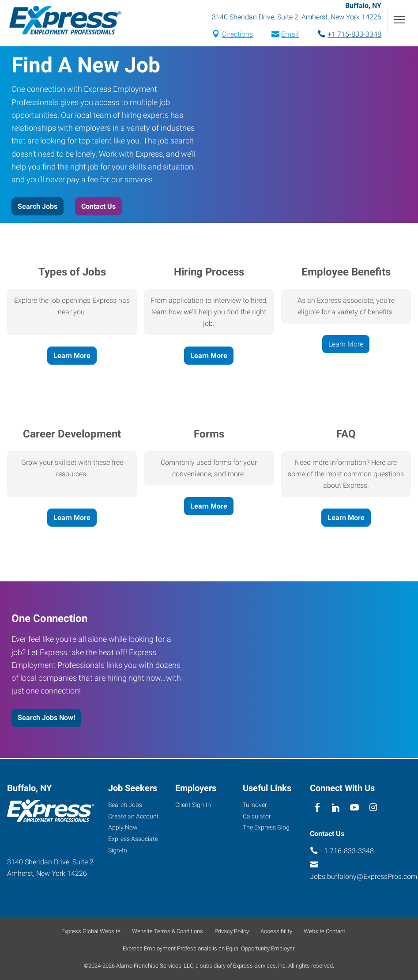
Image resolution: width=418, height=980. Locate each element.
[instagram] (373, 808)
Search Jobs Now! (46, 719)
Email (290, 35)
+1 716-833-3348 (354, 35)
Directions (237, 35)
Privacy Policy (232, 931)
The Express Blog (266, 828)
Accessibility (276, 931)
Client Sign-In (193, 805)
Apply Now (123, 828)
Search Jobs (38, 208)
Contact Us (98, 208)
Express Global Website (91, 931)
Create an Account (134, 816)
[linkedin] (336, 808)
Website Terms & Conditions (168, 931)
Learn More (72, 356)
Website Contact (324, 931)
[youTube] (355, 808)
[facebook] (317, 808)
